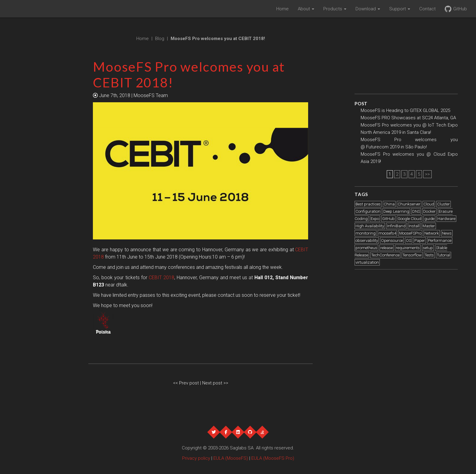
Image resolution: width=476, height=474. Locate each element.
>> (427, 174)
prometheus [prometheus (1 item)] (366, 248)
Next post (213, 383)
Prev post (190, 383)
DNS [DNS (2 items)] (416, 211)
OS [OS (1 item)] (409, 240)
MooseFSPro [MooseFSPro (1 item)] (410, 233)
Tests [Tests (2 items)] (429, 255)
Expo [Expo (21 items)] (375, 219)
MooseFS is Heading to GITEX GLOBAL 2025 (405, 110)
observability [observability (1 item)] (367, 240)
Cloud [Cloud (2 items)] (429, 204)
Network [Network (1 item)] (432, 233)
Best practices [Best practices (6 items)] (368, 204)
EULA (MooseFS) (231, 458)
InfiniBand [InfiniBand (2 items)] (396, 226)
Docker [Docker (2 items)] (429, 211)
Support (400, 9)
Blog (160, 39)
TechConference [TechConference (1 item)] (385, 255)
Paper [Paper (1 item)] (420, 240)
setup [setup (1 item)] (428, 248)
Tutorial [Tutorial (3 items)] (444, 255)
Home (282, 9)
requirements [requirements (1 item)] (408, 248)
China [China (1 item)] (389, 204)
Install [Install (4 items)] (414, 226)
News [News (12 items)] (447, 233)
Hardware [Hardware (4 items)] (446, 219)
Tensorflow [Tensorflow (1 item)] (412, 255)
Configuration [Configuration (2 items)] (368, 211)
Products (335, 9)
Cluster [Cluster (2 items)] (444, 204)
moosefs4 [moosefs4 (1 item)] (387, 233)
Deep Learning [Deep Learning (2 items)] (396, 211)
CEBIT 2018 (161, 278)
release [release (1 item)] (387, 248)
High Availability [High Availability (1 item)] (370, 226)
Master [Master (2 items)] (429, 226)
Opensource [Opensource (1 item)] (392, 240)
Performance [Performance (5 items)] (440, 240)
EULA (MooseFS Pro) (273, 458)
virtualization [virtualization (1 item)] (367, 262)
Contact (427, 9)
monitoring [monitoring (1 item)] (365, 233)
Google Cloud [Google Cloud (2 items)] (410, 219)
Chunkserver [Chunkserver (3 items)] (409, 204)
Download (368, 9)
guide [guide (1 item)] (429, 219)
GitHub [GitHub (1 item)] (388, 219)
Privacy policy (196, 458)
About (306, 9)
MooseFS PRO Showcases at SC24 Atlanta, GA (408, 118)
